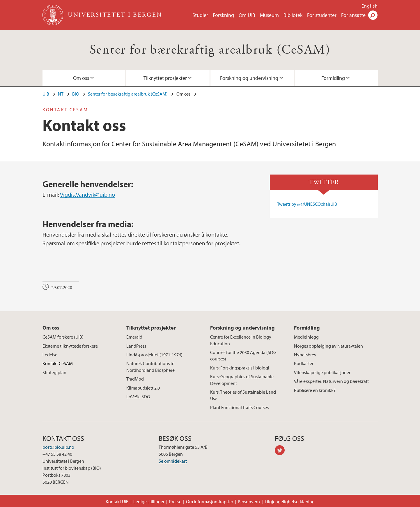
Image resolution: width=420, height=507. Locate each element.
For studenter (322, 15)
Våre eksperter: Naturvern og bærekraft (331, 381)
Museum (269, 15)
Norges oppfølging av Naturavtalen (328, 346)
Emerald (134, 337)
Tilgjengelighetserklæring (290, 501)
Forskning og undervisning (249, 78)
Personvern (249, 501)
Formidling (333, 78)
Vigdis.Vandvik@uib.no (87, 194)
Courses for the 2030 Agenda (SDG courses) (243, 355)
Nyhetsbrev (305, 355)
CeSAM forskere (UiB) (63, 337)
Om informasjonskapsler (210, 501)
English (370, 6)
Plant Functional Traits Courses (239, 407)
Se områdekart (173, 461)
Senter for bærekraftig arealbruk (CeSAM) (210, 50)
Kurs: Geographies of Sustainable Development (242, 380)
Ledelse (50, 355)
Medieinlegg (306, 337)
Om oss (81, 78)
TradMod (135, 379)
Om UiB (247, 15)
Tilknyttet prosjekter (165, 78)
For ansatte (353, 15)
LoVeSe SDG (138, 397)
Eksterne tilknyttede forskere (70, 346)
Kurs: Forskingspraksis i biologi (240, 368)
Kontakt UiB (117, 501)
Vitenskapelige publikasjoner (322, 372)
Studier (200, 15)
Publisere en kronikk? (315, 390)
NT (61, 94)
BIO (76, 94)
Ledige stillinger (149, 501)
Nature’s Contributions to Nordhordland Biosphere (150, 367)
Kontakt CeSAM (58, 363)
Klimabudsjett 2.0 (143, 388)
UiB (46, 94)
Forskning (223, 15)
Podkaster (304, 363)
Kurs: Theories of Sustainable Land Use (243, 395)
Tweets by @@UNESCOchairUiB (307, 204)
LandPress (136, 346)
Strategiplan (54, 372)
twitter (282, 451)
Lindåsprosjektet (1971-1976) (154, 355)
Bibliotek (293, 15)
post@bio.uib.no (58, 447)
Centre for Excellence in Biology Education (241, 340)
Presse (175, 501)
